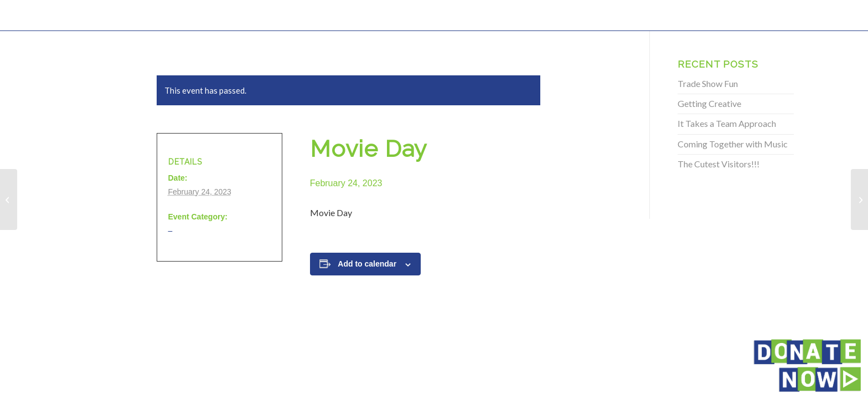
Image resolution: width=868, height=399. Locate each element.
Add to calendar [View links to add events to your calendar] (367, 264)
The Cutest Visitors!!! (719, 164)
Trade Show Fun (708, 83)
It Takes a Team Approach (727, 123)
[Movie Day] (9, 199)
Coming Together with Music (733, 144)
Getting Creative (709, 103)
